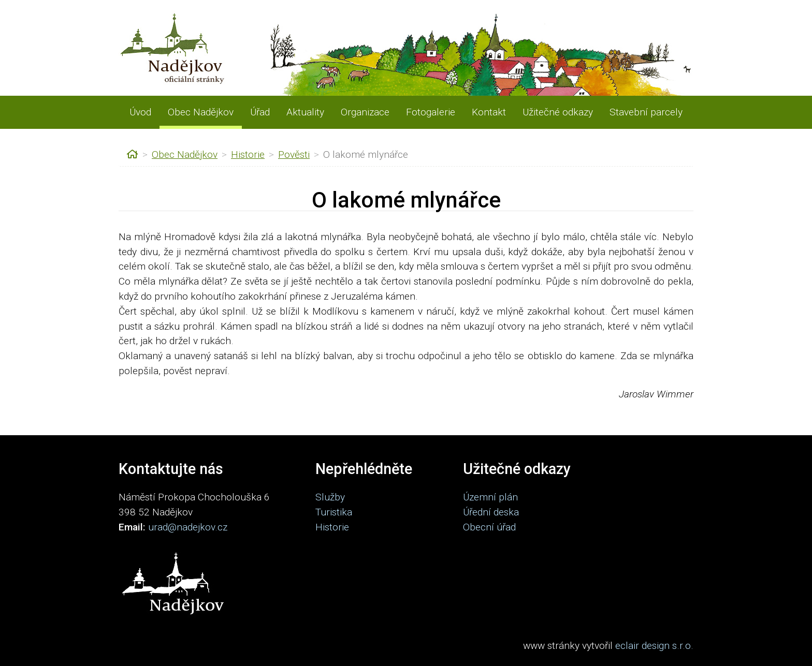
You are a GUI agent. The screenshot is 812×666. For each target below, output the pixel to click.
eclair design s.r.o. (654, 646)
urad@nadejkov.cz (188, 527)
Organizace (365, 112)
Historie (248, 154)
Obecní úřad (489, 527)
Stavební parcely (646, 112)
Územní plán (490, 497)
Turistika (334, 512)
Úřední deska (491, 512)
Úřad (260, 112)
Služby (330, 497)
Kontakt (489, 112)
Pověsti (294, 154)
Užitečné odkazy (558, 112)
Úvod (140, 112)
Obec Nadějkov (201, 112)
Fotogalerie (431, 112)
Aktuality (305, 112)
